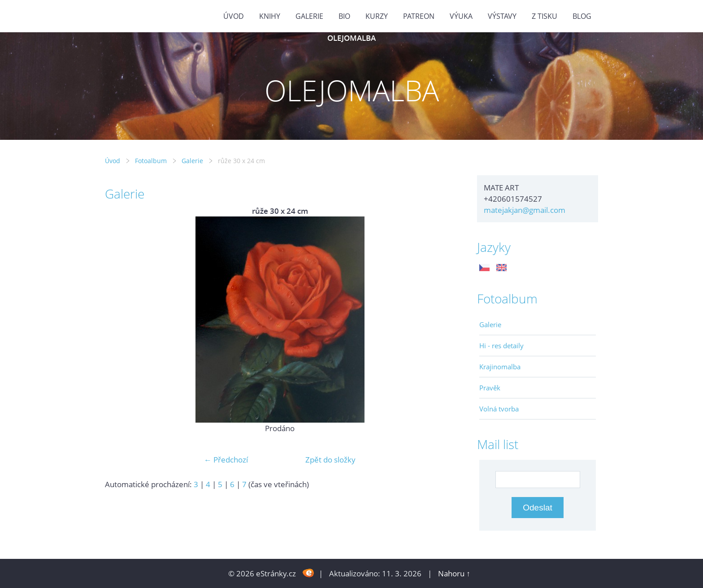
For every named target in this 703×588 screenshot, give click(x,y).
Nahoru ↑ (454, 573)
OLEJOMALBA (351, 38)
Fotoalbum (151, 161)
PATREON (419, 16)
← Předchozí (226, 460)
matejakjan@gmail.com (525, 210)
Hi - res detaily (501, 346)
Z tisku (545, 16)
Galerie (192, 161)
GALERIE (309, 16)
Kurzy (377, 16)
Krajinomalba (500, 367)
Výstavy (502, 16)
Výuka (461, 16)
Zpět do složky (330, 460)
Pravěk (490, 388)
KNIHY (270, 16)
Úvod (234, 16)
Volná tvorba (499, 409)
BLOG (582, 16)
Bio (344, 16)
